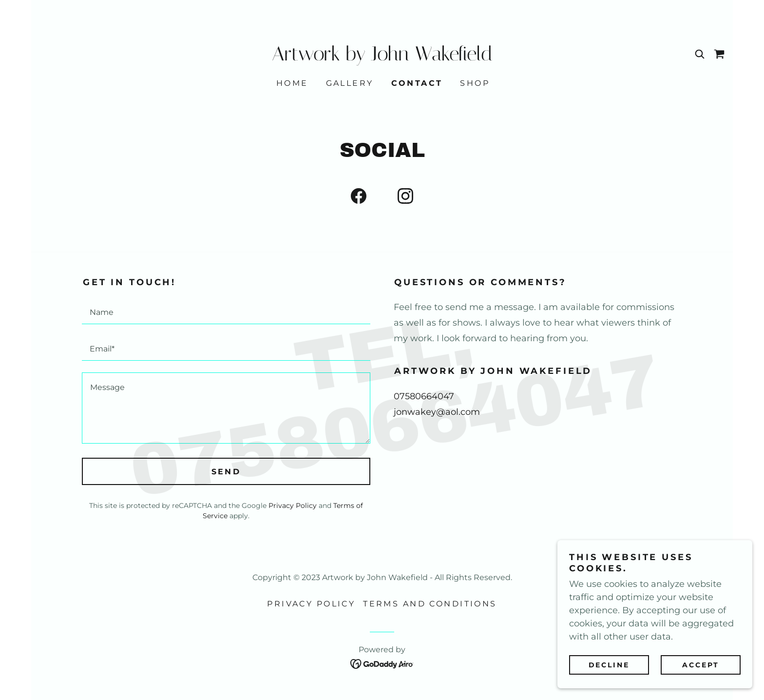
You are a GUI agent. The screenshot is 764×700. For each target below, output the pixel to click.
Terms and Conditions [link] (430, 604)
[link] (382, 58)
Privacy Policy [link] (293, 506)
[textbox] (226, 312)
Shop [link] (475, 83)
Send (226, 472)
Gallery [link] (350, 83)
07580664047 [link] (424, 396)
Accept (701, 665)
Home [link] (292, 83)
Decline (609, 665)
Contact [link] (417, 83)
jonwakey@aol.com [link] (437, 412)
